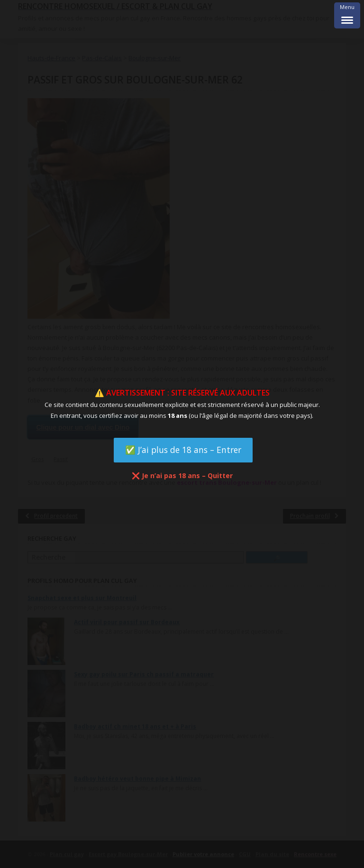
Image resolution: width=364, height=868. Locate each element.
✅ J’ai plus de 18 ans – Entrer (183, 450)
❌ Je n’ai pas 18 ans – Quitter (182, 476)
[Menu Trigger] (347, 15)
